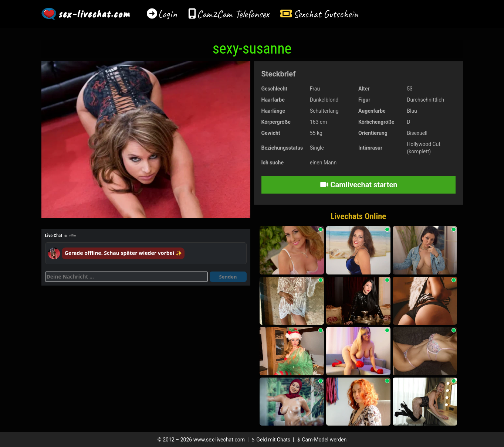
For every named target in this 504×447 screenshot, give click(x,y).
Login (168, 14)
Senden (228, 277)
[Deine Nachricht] (126, 277)
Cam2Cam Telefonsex (233, 14)
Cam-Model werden (321, 440)
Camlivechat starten (358, 185)
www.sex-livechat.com (219, 440)
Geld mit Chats (270, 440)
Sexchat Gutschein (326, 14)
